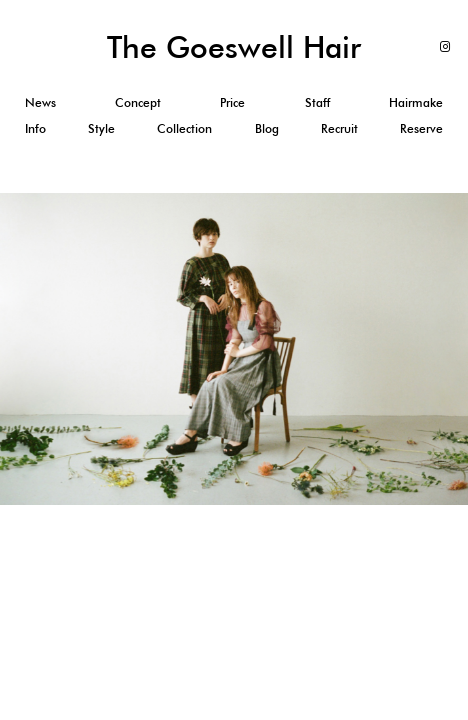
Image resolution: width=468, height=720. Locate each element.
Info (35, 128)
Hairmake (416, 102)
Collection (184, 128)
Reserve (421, 128)
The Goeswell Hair (234, 46)
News (40, 102)
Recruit (339, 128)
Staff (317, 102)
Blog (267, 128)
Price (232, 102)
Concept (138, 102)
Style (101, 128)
